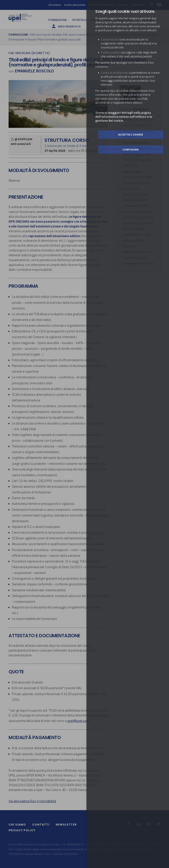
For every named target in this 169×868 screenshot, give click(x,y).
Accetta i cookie (131, 135)
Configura (131, 149)
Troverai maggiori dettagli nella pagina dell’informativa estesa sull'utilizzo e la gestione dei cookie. (124, 117)
